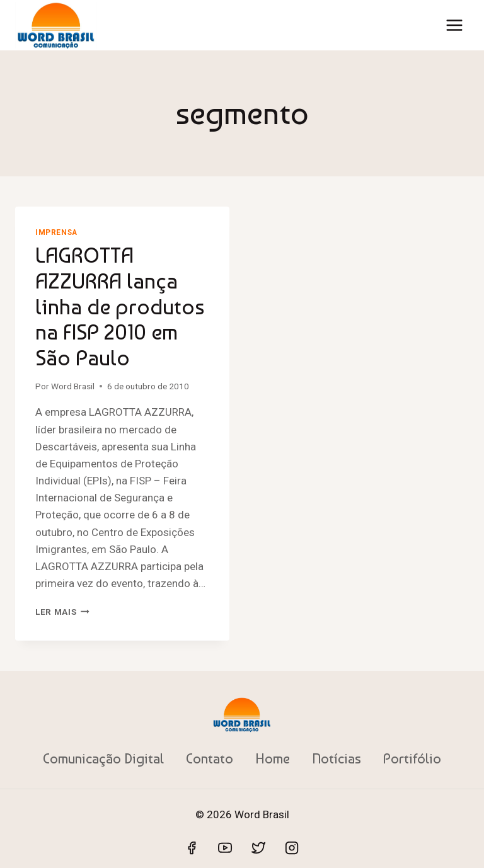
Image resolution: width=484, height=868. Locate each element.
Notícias (337, 758)
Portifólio (412, 758)
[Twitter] (258, 848)
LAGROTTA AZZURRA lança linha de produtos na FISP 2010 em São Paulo (120, 306)
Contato (210, 758)
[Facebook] (192, 848)
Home (273, 758)
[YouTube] (225, 848)
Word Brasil (73, 386)
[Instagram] (292, 848)
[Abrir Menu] (454, 25)
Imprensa (56, 232)
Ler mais (62, 612)
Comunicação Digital (103, 758)
